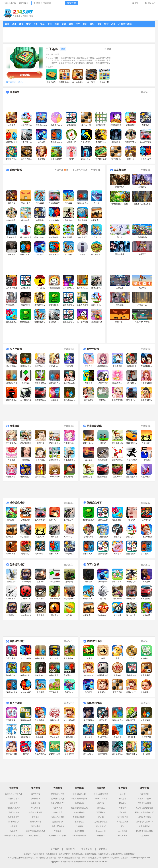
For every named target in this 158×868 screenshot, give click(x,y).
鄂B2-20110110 (102, 862)
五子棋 (123, 794)
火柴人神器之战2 (36, 836)
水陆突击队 (144, 794)
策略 (64, 24)
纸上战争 (14, 831)
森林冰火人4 (14, 822)
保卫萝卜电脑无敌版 (144, 831)
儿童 (99, 24)
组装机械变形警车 (79, 836)
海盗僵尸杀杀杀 (14, 808)
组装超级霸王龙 (79, 794)
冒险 (50, 24)
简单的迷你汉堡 (58, 799)
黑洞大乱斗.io (14, 799)
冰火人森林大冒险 (101, 794)
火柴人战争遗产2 (58, 803)
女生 (78, 24)
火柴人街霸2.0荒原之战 (36, 831)
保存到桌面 (24, 3)
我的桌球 (123, 803)
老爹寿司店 (58, 808)
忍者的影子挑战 (101, 822)
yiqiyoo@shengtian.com (140, 858)
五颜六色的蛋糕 (58, 817)
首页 (7, 24)
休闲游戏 (58, 788)
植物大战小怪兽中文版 (144, 812)
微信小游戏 (125, 24)
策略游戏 (101, 788)
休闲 (85, 24)
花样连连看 (79, 803)
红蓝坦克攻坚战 (144, 799)
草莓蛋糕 (58, 831)
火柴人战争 (144, 836)
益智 (28, 24)
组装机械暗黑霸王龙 (79, 808)
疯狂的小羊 (36, 826)
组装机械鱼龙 (79, 812)
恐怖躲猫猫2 (58, 822)
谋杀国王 (14, 803)
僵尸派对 (101, 803)
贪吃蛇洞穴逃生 (79, 817)
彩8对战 (123, 812)
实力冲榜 (55, 54)
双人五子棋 (101, 831)
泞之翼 (101, 817)
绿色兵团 (14, 826)
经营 (106, 24)
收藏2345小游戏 (9, 3)
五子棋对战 (101, 812)
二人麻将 (79, 826)
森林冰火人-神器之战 (14, 794)
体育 (21, 24)
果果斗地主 (79, 822)
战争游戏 (144, 788)
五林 (123, 826)
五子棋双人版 (123, 817)
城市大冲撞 (36, 794)
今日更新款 (61, 170)
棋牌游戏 (123, 788)
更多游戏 (147, 92)
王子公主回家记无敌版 (14, 836)
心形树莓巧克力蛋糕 (58, 836)
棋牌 (57, 24)
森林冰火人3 (101, 826)
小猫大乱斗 (36, 808)
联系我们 (70, 849)
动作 (14, 24)
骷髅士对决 (36, 803)
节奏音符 (123, 808)
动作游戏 (36, 788)
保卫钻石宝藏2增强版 (145, 808)
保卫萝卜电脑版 (144, 803)
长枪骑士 (101, 836)
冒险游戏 (14, 788)
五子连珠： (11, 82)
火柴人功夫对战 (36, 812)
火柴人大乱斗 (36, 822)
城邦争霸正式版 (144, 817)
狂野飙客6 (36, 799)
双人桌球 (123, 799)
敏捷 (71, 24)
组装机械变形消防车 (79, 799)
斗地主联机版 (123, 822)
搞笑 (43, 24)
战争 (113, 24)
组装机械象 (79, 831)
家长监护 (103, 849)
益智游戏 (79, 788)
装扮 (92, 24)
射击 (35, 24)
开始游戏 (25, 75)
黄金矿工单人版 (101, 799)
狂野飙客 (36, 817)
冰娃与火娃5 (14, 812)
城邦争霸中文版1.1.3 (145, 822)
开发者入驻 (87, 849)
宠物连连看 (58, 812)
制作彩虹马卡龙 (58, 794)
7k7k (20, 82)
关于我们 (55, 849)
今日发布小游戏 (80, 170)
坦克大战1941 (145, 826)
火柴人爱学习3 (58, 826)
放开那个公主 (14, 817)
